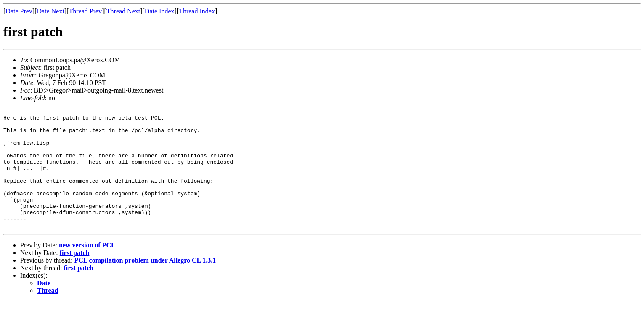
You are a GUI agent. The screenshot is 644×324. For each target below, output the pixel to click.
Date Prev (19, 11)
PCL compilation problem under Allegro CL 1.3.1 (145, 283)
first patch (75, 275)
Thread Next (123, 11)
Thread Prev (85, 11)
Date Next (51, 11)
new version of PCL (87, 268)
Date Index (160, 11)
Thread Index (197, 11)
